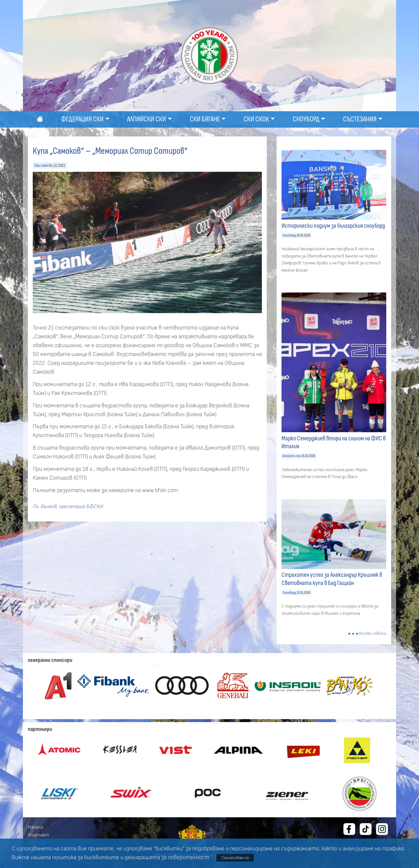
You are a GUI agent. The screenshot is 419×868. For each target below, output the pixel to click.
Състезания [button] (360, 119)
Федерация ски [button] (82, 119)
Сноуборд (289, 235)
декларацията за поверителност (167, 858)
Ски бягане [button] (205, 119)
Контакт (38, 835)
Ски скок (41, 165)
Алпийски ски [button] (146, 119)
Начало (36, 827)
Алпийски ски (292, 456)
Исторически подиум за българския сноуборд (333, 226)
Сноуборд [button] (306, 119)
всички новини (373, 634)
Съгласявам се (235, 858)
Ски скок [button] (256, 119)
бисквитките (102, 858)
